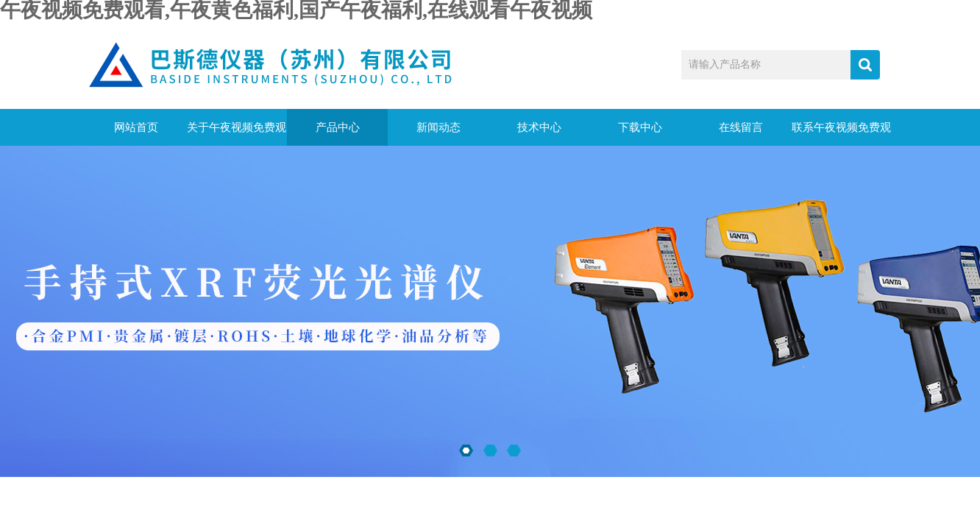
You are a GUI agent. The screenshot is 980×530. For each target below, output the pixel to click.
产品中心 (338, 127)
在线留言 (741, 127)
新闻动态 (438, 127)
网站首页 (136, 127)
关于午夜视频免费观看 (237, 134)
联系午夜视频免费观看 (841, 134)
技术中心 (539, 127)
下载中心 (640, 127)
